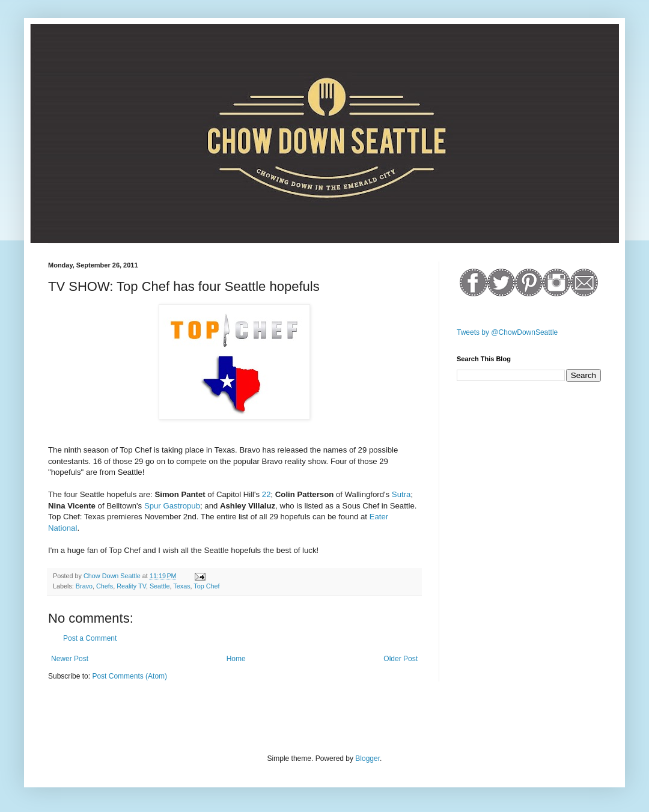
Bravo (84, 586)
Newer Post (70, 659)
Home (236, 659)
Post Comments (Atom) (129, 676)
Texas (181, 586)
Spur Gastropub (172, 506)
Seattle (160, 586)
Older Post (401, 659)
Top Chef (206, 586)
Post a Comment (90, 638)
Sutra (401, 494)
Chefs (105, 586)
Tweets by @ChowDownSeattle (507, 332)
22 (267, 494)
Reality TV (131, 586)
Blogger (367, 759)
